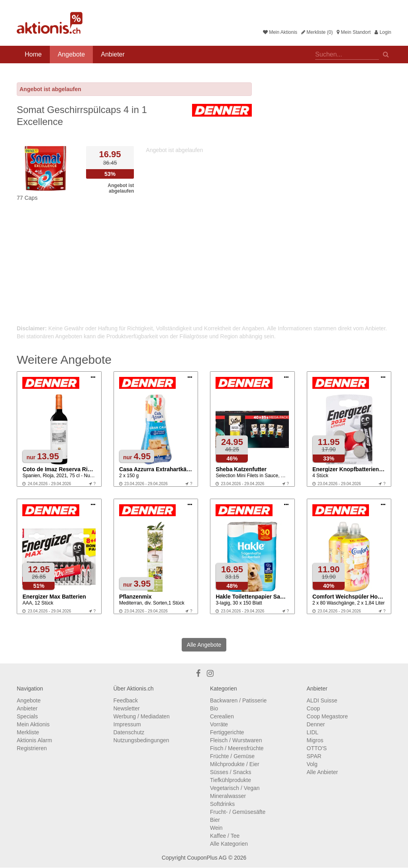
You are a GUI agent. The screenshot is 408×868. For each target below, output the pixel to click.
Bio (214, 708)
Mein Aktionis (280, 32)
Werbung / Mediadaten (142, 716)
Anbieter (113, 54)
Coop (313, 708)
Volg (312, 764)
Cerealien (222, 716)
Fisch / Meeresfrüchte (237, 748)
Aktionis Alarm (34, 740)
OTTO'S (317, 748)
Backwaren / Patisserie (238, 700)
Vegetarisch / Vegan (235, 788)
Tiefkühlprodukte (230, 780)
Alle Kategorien (229, 844)
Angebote (72, 54)
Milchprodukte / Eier (235, 764)
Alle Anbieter (323, 772)
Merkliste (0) (317, 32)
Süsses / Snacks (231, 772)
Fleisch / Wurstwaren (236, 740)
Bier (215, 820)
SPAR (314, 756)
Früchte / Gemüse (232, 756)
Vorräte (219, 724)
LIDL (313, 732)
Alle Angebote (204, 645)
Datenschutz (129, 732)
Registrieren (32, 748)
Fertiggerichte (227, 732)
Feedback (126, 700)
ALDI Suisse (322, 700)
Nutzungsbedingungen (141, 740)
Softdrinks (222, 804)
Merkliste (28, 732)
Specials (27, 716)
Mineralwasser (228, 796)
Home (33, 54)
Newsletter (127, 708)
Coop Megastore (328, 716)
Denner (316, 724)
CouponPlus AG (207, 858)
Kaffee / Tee (225, 836)
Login (383, 32)
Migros (315, 740)
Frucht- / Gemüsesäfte (238, 812)
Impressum (127, 724)
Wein (216, 828)
